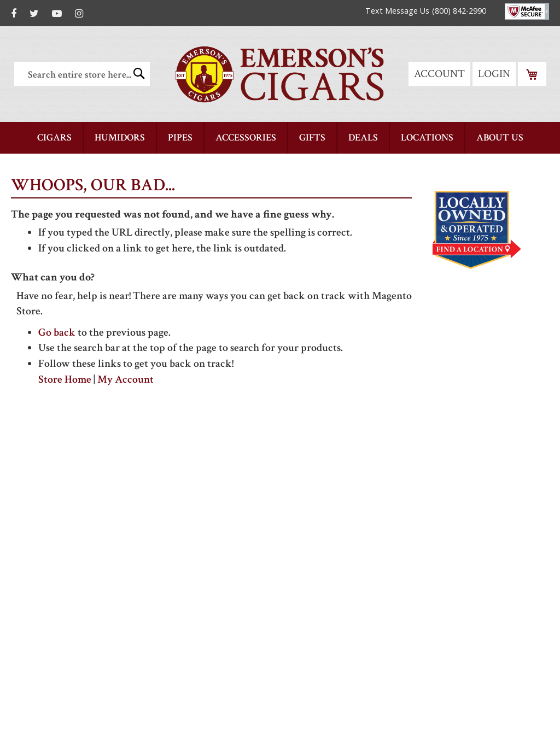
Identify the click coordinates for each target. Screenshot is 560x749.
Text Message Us (397, 11)
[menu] (280, 138)
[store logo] (279, 74)
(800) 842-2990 (459, 11)
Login (494, 74)
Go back (57, 332)
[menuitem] (54, 138)
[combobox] (82, 74)
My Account (126, 379)
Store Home (65, 379)
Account (439, 74)
